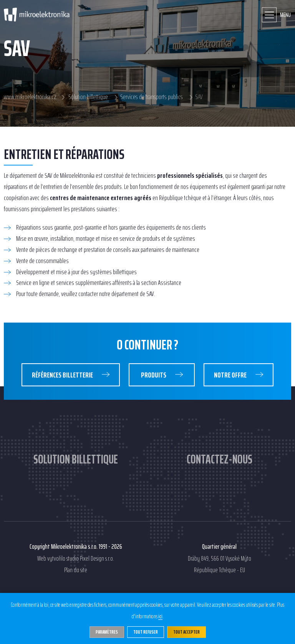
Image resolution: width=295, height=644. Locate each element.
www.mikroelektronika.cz (30, 97)
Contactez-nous (220, 459)
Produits (154, 375)
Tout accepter (186, 632)
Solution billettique (88, 97)
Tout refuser (146, 632)
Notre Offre (231, 375)
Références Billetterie (63, 375)
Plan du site (76, 570)
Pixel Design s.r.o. (97, 559)
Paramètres (107, 632)
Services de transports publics (152, 97)
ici (160, 617)
